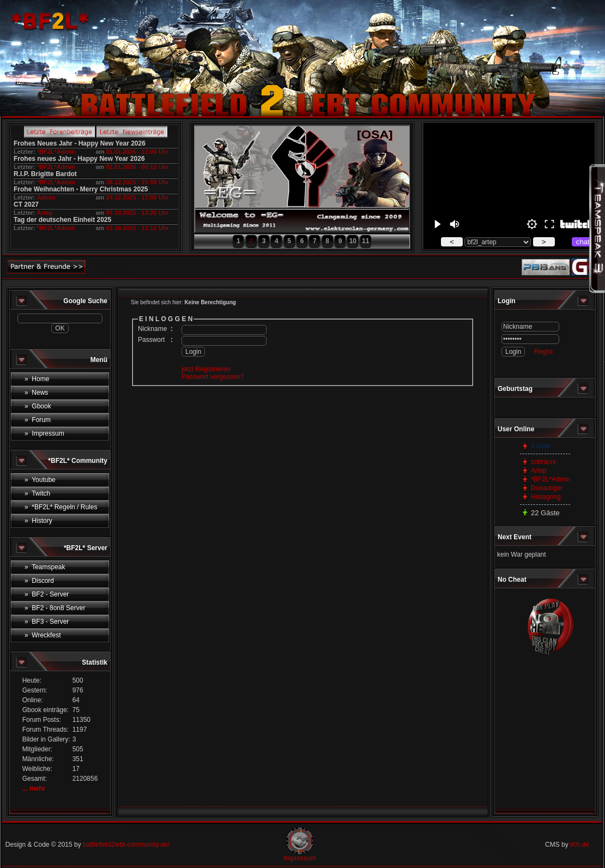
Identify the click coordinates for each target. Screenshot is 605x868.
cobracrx (543, 462)
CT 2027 (26, 204)
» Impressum (44, 433)
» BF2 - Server (47, 594)
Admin (46, 197)
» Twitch (37, 493)
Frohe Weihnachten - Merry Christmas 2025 (81, 189)
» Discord (39, 581)
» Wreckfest (43, 635)
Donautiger (547, 488)
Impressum (300, 858)
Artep (44, 213)
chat (583, 242)
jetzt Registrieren (206, 369)
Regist (543, 352)
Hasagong (546, 497)
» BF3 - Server (47, 622)
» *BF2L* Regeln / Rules (61, 507)
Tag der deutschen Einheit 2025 (62, 220)
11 (365, 241)
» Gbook (38, 406)
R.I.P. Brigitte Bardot (45, 174)
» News (36, 393)
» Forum (38, 420)
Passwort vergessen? (213, 377)
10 (353, 241)
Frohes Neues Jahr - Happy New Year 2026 (80, 143)
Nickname (152, 329)
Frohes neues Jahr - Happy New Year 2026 (79, 159)
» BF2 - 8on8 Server (55, 608)
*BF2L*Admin (56, 152)
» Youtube (40, 480)
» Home (37, 379)
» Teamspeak (45, 567)
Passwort (151, 340)
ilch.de (580, 845)
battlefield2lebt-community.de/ (126, 845)
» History (38, 521)
